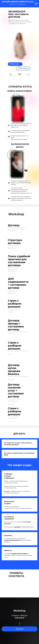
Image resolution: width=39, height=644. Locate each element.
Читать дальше (23, 68)
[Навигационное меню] (36, 4)
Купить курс (14, 64)
